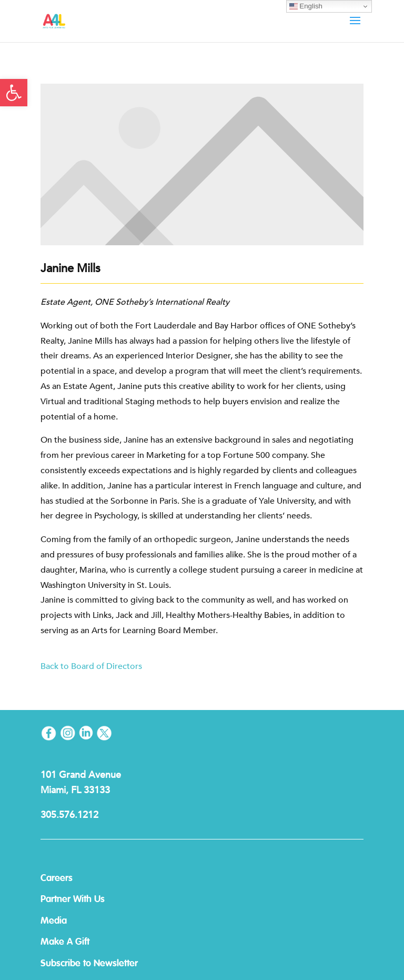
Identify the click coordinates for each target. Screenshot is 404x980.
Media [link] (54, 921)
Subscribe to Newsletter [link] (89, 964)
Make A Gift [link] (65, 942)
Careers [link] (57, 878)
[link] (14, 93)
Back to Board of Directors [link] (92, 666)
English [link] (306, 6)
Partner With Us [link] (73, 899)
